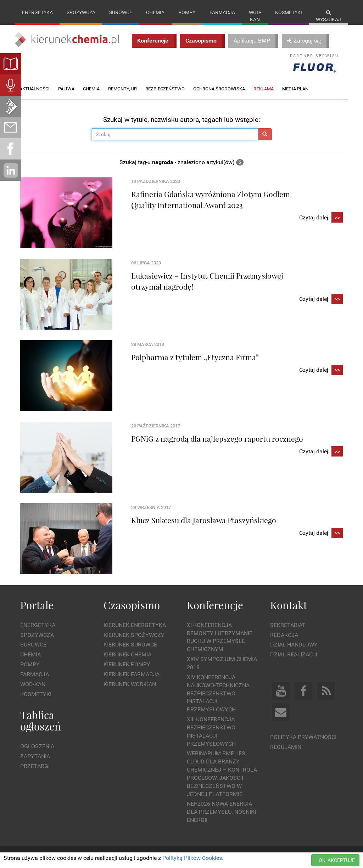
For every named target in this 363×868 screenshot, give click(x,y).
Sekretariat (288, 625)
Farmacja (222, 12)
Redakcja (284, 635)
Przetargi (35, 766)
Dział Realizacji (294, 654)
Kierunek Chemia (127, 654)
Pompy (187, 12)
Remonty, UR (122, 89)
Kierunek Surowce (130, 645)
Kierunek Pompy (127, 664)
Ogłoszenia (37, 746)
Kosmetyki (289, 12)
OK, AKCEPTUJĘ (337, 860)
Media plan (295, 89)
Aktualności (35, 89)
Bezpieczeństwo (165, 89)
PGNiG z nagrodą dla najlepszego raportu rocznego (217, 438)
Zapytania (35, 756)
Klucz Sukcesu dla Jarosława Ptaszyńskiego (204, 520)
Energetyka (37, 12)
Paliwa (66, 89)
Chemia (155, 12)
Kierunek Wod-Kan (130, 684)
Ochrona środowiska (219, 89)
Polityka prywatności (303, 737)
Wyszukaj (328, 16)
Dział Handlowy (294, 645)
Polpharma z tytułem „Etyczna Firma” (195, 357)
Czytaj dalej (321, 218)
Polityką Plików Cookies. (193, 858)
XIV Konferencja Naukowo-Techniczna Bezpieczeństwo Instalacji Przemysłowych (218, 693)
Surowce (121, 12)
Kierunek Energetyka (135, 625)
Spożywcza (81, 12)
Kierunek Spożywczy (134, 635)
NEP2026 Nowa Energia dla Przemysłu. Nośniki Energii (221, 812)
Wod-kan (255, 16)
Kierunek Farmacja (132, 674)
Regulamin (286, 747)
